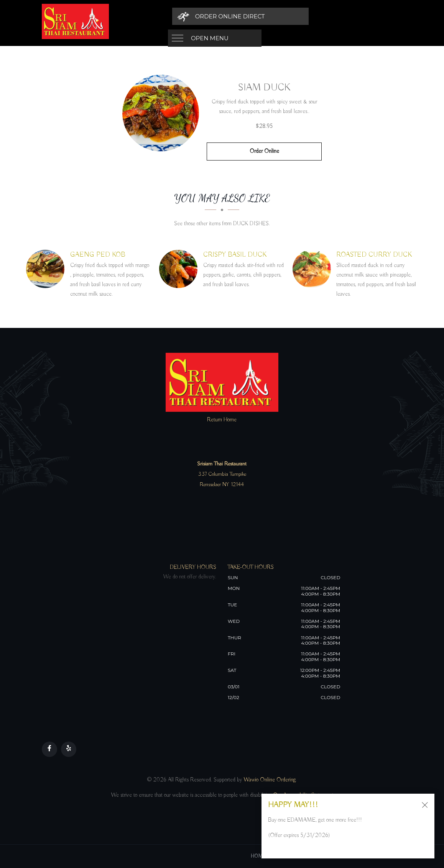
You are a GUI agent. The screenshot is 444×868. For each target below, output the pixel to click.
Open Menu (210, 16)
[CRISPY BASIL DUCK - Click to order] (180, 269)
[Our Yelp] (69, 749)
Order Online (264, 151)
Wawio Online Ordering (270, 780)
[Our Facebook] (49, 749)
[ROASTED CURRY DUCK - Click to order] (314, 269)
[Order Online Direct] (316, 16)
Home (258, 856)
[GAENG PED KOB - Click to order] (47, 269)
